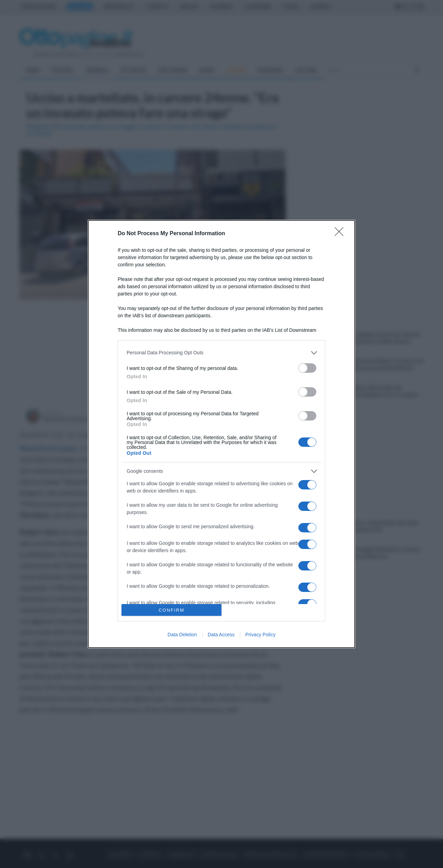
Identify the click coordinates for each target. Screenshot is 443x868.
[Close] (341, 234)
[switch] (307, 368)
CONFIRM (171, 610)
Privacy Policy (260, 635)
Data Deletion (182, 635)
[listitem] (221, 353)
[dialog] (221, 434)
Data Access (221, 635)
